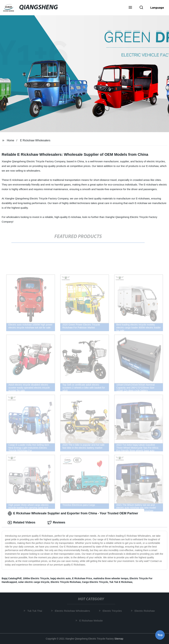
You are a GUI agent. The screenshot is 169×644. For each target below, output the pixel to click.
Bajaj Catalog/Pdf (12, 578)
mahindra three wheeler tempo (111, 578)
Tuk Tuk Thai (36, 611)
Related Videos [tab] (22, 523)
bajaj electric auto (61, 578)
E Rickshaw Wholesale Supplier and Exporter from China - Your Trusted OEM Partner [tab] (73, 513)
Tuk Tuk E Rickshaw (121, 582)
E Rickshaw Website (92, 621)
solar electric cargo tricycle (34, 582)
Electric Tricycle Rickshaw (66, 582)
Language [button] (157, 8)
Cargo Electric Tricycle (95, 582)
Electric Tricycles (113, 611)
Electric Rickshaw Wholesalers (73, 611)
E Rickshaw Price (82, 578)
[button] (130, 8)
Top (160, 635)
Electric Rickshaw (146, 611)
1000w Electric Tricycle (36, 578)
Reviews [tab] (56, 523)
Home (11, 140)
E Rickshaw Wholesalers (35, 140)
